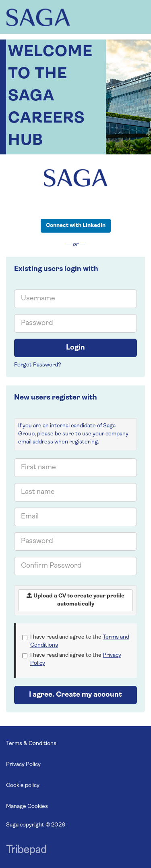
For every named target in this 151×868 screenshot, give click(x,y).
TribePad (26, 851)
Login (75, 348)
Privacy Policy (23, 765)
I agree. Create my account (75, 695)
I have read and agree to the (76, 641)
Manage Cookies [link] (27, 807)
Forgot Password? (38, 365)
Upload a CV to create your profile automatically (75, 600)
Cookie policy (23, 786)
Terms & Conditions (31, 744)
